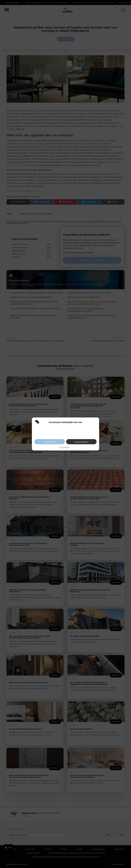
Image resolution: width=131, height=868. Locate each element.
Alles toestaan (50, 442)
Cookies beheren (81, 442)
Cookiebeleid (64, 447)
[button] (95, 422)
